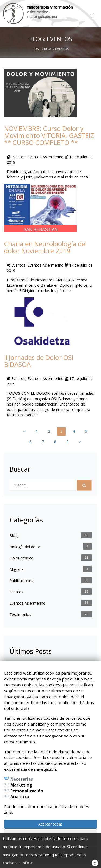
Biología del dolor (25, 547)
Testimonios (20, 614)
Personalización (27, 791)
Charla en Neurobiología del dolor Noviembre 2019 (45, 247)
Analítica (20, 797)
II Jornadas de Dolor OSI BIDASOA (39, 361)
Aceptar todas (50, 824)
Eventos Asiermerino (27, 603)
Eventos (16, 592)
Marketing (21, 785)
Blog (48, 49)
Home (37, 49)
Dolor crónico (21, 558)
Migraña (17, 569)
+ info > (25, 863)
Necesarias (22, 779)
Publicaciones (21, 581)
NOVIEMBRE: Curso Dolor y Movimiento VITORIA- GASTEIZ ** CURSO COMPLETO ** (49, 135)
